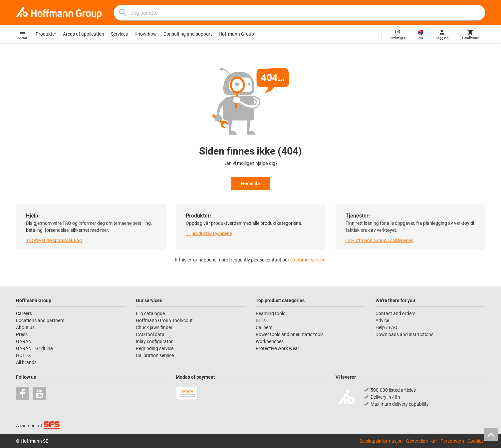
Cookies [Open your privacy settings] (476, 441)
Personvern (452, 441)
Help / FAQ (386, 327)
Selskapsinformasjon (381, 441)
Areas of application (84, 34)
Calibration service (155, 355)
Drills (261, 320)
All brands (26, 362)
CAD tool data (150, 334)
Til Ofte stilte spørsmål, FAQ (54, 240)
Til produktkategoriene (209, 233)
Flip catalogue (150, 313)
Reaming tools (270, 313)
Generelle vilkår (422, 441)
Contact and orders (395, 313)
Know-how (146, 34)
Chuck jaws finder (154, 327)
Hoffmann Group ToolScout (164, 320)
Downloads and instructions (404, 334)
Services (119, 34)
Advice (382, 320)
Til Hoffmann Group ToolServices (379, 240)
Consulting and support (188, 34)
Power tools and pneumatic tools (290, 334)
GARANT (25, 341)
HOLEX (23, 355)
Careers (24, 313)
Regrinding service (155, 348)
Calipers (264, 327)
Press (22, 334)
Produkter (46, 34)
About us (25, 327)
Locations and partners (40, 320)
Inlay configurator (154, 341)
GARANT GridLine (34, 348)
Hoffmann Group (236, 34)
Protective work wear (277, 348)
